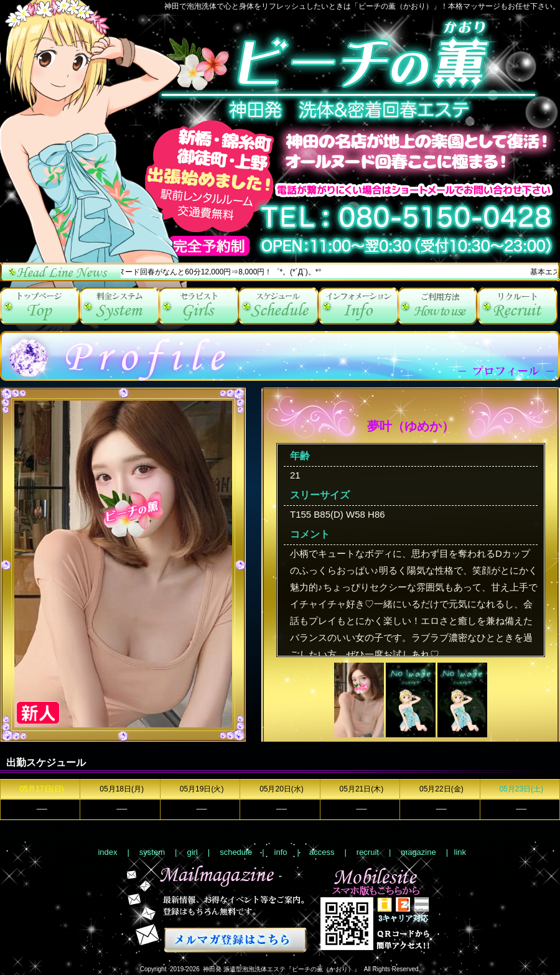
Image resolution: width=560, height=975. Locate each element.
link (460, 852)
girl (199, 306)
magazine (418, 852)
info (358, 306)
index (40, 306)
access (438, 306)
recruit (518, 306)
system (119, 306)
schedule (279, 306)
